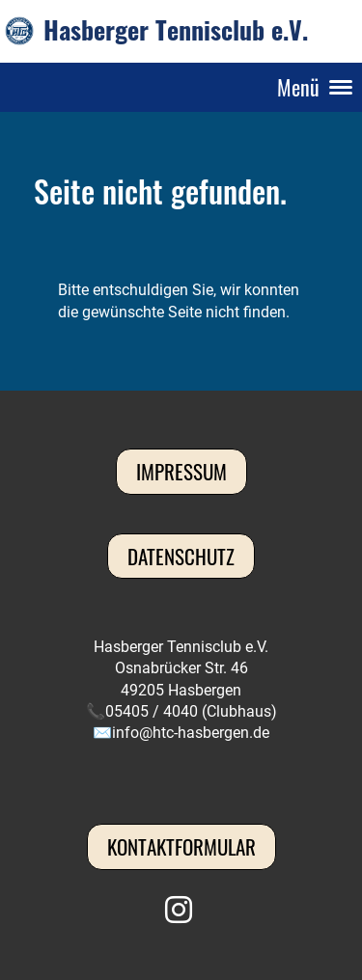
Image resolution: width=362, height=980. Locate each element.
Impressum (181, 471)
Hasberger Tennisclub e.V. (176, 30)
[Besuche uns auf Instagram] (179, 911)
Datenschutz (181, 556)
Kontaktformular (181, 846)
